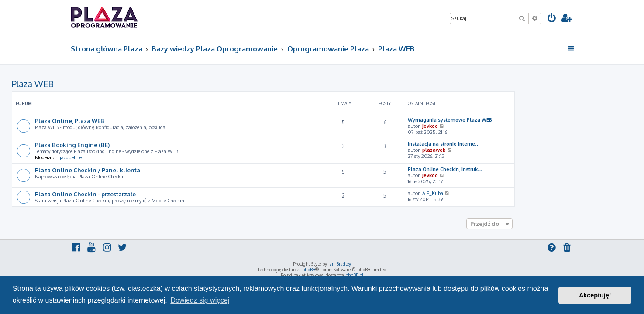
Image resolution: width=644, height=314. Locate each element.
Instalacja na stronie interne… (503, 144)
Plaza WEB (92, 84)
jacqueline (130, 157)
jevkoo (489, 126)
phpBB (309, 270)
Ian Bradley (340, 264)
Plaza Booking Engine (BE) (131, 145)
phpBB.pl (354, 275)
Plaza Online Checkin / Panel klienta (146, 170)
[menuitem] (552, 19)
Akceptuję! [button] (595, 295)
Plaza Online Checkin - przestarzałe (144, 194)
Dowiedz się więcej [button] (200, 300)
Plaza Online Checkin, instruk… (504, 169)
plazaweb (493, 150)
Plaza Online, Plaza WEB (129, 121)
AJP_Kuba (492, 193)
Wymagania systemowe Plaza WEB (509, 120)
